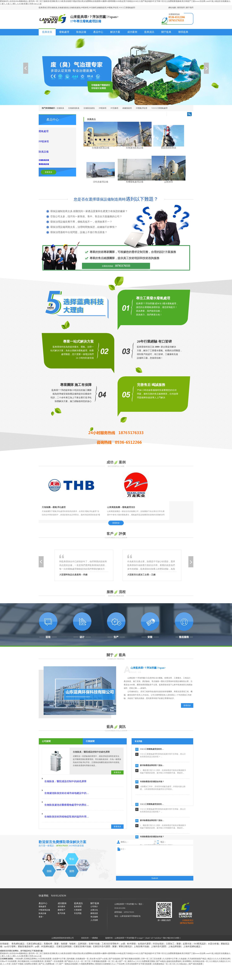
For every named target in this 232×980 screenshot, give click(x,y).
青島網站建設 (18, 937)
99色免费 (19, 952)
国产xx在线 (103, 952)
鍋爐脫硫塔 (127, 108)
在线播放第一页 (82, 952)
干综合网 (121, 957)
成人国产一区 (121, 955)
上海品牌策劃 (175, 940)
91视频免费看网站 (87, 957)
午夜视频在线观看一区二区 (103, 955)
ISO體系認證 (200, 937)
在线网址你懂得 (31, 957)
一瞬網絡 (94, 931)
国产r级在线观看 (196, 957)
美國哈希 (48, 937)
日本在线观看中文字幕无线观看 (139, 957)
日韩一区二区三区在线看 (151, 952)
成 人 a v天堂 (5, 957)
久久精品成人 (182, 957)
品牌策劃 (82, 937)
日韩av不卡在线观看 (9, 955)
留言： (154, 853)
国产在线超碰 (115, 952)
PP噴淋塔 (103, 108)
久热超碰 (183, 952)
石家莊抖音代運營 (101, 940)
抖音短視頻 (158, 937)
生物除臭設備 (52, 150)
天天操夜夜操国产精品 (197, 952)
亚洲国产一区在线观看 (54, 955)
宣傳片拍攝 (94, 937)
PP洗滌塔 (114, 108)
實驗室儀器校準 (25, 940)
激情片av (132, 955)
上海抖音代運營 (159, 940)
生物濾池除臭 (74, 108)
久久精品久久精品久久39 (220, 955)
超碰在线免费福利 (174, 955)
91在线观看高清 (37, 955)
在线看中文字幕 (59, 952)
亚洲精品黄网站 (31, 952)
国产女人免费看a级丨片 (49, 957)
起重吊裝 (187, 937)
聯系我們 (181, 8)
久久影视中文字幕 (170, 952)
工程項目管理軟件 (110, 937)
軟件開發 (131, 937)
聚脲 (56, 937)
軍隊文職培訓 (125, 940)
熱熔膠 (64, 937)
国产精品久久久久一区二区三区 (78, 955)
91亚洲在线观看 (45, 952)
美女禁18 (94, 952)
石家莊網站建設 (34, 937)
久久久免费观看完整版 (146, 955)
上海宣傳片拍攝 (141, 940)
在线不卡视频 (18, 957)
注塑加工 (170, 937)
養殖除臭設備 (52, 154)
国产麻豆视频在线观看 (131, 952)
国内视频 (71, 952)
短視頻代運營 (144, 937)
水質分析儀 (213, 937)
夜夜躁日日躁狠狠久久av (106, 957)
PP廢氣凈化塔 (142, 108)
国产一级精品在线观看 (69, 957)
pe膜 (123, 937)
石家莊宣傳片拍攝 (82, 940)
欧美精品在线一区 (201, 955)
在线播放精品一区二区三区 (164, 957)
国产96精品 (161, 955)
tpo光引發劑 (10, 940)
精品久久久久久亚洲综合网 (219, 952)
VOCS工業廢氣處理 (159, 108)
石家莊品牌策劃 (64, 940)
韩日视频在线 (24, 955)
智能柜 (73, 937)
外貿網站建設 (48, 940)
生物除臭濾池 (89, 108)
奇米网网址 (187, 955)
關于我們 (190, 8)
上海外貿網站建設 (192, 940)
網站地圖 (172, 8)
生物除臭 (60, 108)
